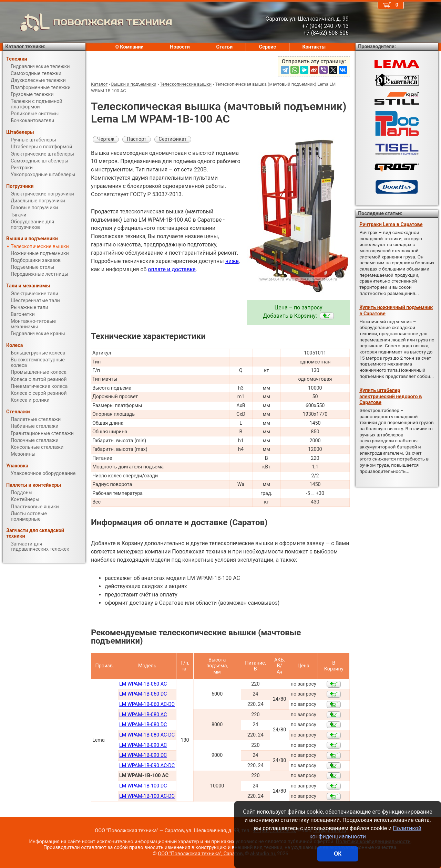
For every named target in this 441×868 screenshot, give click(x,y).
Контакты (314, 47)
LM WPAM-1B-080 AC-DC (147, 735)
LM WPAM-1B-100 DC (143, 786)
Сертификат (173, 139)
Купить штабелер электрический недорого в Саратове (391, 396)
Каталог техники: (25, 47)
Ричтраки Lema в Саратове (391, 225)
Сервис (268, 47)
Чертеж (106, 139)
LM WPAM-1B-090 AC (143, 745)
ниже (232, 261)
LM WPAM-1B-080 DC (143, 725)
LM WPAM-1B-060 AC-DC (147, 704)
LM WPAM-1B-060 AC (143, 684)
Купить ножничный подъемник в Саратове (396, 310)
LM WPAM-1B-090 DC (143, 755)
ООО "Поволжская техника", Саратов (200, 854)
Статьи (224, 47)
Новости (180, 47)
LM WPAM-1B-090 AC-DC (147, 766)
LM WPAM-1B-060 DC (143, 694)
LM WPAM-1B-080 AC (143, 715)
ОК (338, 854)
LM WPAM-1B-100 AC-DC (147, 796)
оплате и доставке (172, 269)
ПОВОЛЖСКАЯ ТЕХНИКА (88, 22)
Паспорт (137, 139)
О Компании (130, 47)
